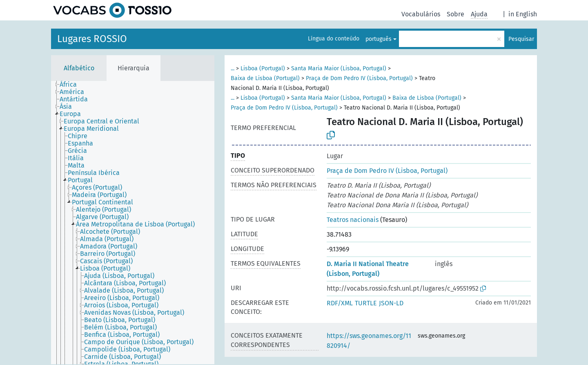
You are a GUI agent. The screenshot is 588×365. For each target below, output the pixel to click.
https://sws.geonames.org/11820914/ (369, 341)
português (379, 39)
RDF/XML (340, 303)
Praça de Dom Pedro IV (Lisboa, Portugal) (359, 78)
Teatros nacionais (353, 220)
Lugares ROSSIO (92, 39)
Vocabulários (421, 14)
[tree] (133, 223)
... (233, 68)
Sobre (455, 14)
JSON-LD (391, 303)
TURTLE (366, 303)
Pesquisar (521, 39)
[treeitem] (72, 85)
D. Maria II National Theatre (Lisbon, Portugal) (368, 269)
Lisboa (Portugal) (263, 68)
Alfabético (79, 68)
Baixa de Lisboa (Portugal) (265, 78)
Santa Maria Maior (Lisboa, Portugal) (339, 68)
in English (523, 14)
